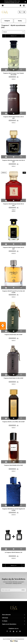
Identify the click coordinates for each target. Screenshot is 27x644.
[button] (24, 5)
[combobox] (13, 32)
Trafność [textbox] (5, 32)
